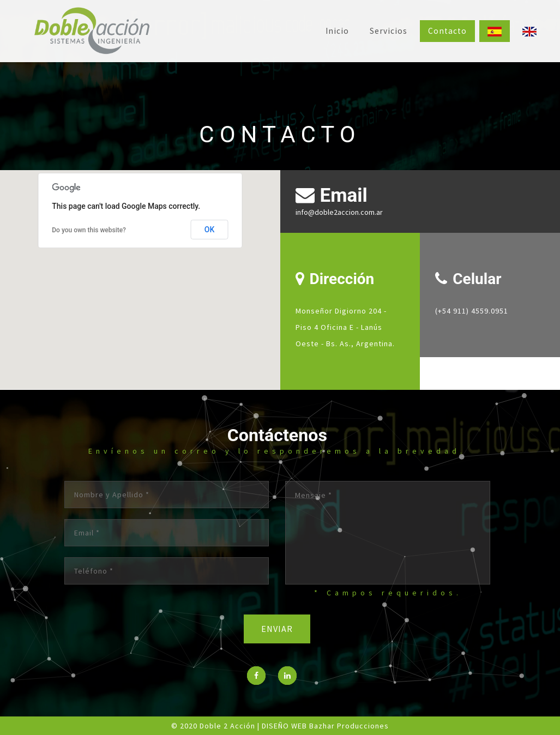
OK (210, 230)
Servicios (389, 31)
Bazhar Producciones (349, 726)
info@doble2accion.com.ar (339, 212)
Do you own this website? (89, 230)
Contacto (447, 31)
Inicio (337, 31)
